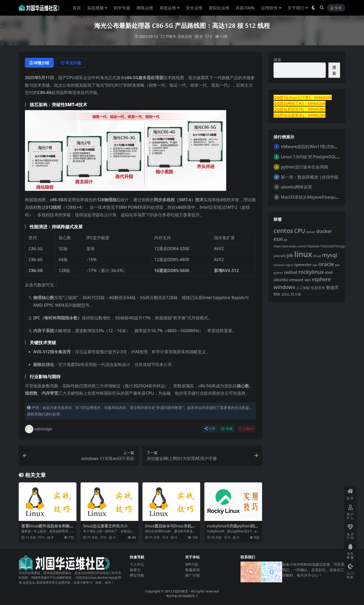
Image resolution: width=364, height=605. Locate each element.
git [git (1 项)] (286, 240)
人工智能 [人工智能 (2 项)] (303, 288)
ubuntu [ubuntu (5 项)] (281, 280)
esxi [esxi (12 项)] (278, 239)
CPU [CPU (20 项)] (300, 231)
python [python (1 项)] (278, 273)
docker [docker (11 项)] (324, 231)
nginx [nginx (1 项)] (289, 265)
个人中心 (137, 564)
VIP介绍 (192, 564)
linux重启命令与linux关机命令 (170, 528)
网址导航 (137, 575)
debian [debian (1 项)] (311, 232)
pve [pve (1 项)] (337, 265)
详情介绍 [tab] (39, 63)
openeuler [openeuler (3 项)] (303, 265)
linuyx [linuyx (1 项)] (317, 256)
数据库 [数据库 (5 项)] (333, 287)
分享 (210, 429)
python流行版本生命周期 (304, 167)
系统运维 (185, 36)
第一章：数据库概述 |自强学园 (310, 177)
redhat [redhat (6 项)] (291, 272)
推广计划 (192, 575)
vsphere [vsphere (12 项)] (321, 279)
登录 (336, 8)
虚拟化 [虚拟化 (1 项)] (286, 294)
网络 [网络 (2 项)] (277, 294)
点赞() (246, 429)
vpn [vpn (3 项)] (308, 280)
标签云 (135, 570)
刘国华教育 (180, 591)
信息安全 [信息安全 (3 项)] (318, 288)
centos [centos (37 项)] (283, 231)
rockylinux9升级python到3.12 (232, 528)
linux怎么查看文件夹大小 (105, 526)
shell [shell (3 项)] (329, 272)
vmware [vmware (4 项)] (296, 280)
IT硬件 (171, 36)
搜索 (277, 60)
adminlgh (38, 429)
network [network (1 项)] (279, 265)
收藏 (227, 429)
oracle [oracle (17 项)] (326, 264)
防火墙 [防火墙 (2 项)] (296, 294)
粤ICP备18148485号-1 (182, 596)
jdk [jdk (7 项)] (290, 255)
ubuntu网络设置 (296, 187)
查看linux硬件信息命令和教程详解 (47, 528)
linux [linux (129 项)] (303, 254)
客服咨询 (192, 570)
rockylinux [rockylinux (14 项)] (311, 272)
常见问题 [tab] (71, 63)
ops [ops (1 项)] (315, 265)
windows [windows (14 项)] (284, 287)
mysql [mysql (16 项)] (330, 255)
